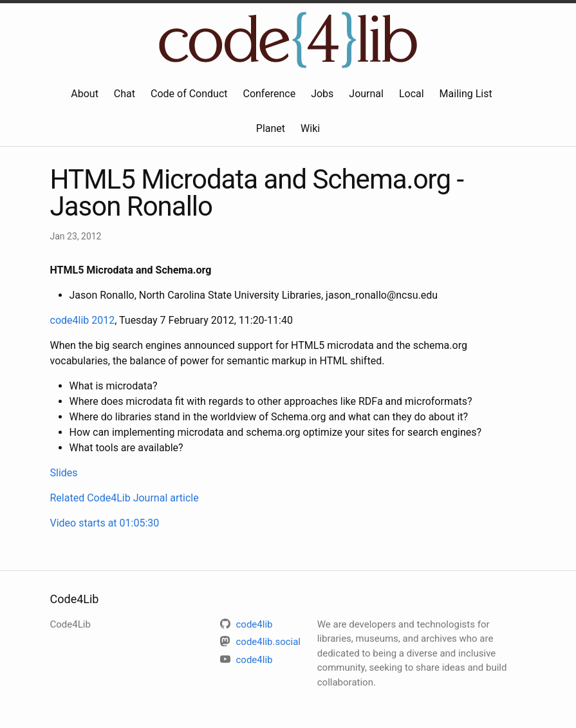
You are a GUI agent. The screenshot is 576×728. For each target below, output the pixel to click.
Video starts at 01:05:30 (105, 523)
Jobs (322, 94)
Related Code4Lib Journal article (125, 498)
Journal (366, 94)
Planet (271, 128)
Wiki (310, 128)
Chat (125, 94)
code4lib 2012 (83, 320)
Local (412, 94)
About (85, 94)
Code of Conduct (189, 94)
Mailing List (466, 94)
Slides (64, 473)
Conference (269, 94)
